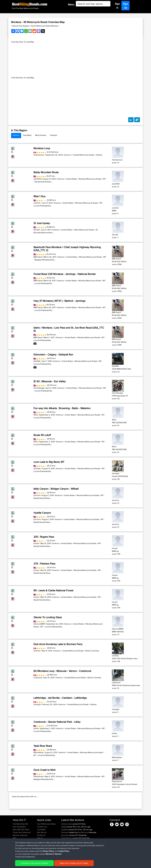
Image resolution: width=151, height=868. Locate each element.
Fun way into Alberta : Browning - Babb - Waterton (62, 408)
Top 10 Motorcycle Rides (46, 839)
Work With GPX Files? (21, 845)
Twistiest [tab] (53, 135)
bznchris (37, 495)
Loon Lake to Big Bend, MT (49, 462)
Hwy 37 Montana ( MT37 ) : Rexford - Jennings (59, 301)
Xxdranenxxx (39, 155)
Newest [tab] (16, 135)
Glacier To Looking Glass (48, 617)
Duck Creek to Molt (44, 770)
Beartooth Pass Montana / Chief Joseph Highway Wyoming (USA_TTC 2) (67, 249)
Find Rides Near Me (20, 839)
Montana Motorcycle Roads (90, 179)
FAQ (14, 853)
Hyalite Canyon (42, 513)
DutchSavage (39, 388)
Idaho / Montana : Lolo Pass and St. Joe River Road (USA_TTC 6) (69, 329)
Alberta (99, 155)
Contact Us (41, 850)
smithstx (37, 651)
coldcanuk (38, 678)
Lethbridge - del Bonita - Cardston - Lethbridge (60, 698)
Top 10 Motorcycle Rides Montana (45, 26)
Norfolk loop (83, 848)
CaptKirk (65, 845)
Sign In (117, 6)
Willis (36, 415)
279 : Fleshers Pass (44, 564)
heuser (36, 543)
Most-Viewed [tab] (41, 135)
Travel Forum (42, 842)
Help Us (40, 853)
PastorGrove (39, 776)
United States (71, 179)
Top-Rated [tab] (27, 135)
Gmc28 (36, 230)
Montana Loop (42, 148)
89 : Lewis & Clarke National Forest (53, 590)
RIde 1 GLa (39, 196)
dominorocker (67, 839)
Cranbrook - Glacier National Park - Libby (57, 722)
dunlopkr (37, 468)
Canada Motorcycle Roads (83, 155)
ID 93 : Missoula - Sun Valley (50, 381)
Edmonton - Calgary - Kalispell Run (53, 354)
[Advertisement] (75, 60)
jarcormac (65, 850)
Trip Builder (41, 845)
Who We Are (42, 848)
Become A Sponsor (20, 850)
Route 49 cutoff (42, 435)
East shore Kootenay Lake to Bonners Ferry (58, 644)
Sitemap (35, 865)
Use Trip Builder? (19, 842)
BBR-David (38, 257)
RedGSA (37, 361)
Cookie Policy (56, 865)
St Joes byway (42, 223)
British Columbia (92, 651)
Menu (71, 4)
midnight (37, 704)
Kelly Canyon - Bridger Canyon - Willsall (56, 489)
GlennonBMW (39, 624)
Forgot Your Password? (22, 848)
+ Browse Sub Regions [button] (21, 26)
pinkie (36, 728)
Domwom (65, 848)
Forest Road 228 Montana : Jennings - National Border (65, 274)
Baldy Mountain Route (46, 172)
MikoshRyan (39, 752)
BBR (80, 839)
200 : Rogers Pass (44, 537)
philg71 (64, 842)
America (67, 155)
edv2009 (37, 179)
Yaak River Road (43, 746)
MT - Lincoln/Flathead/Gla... (52, 627)
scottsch (37, 203)
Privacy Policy (44, 865)
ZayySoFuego (67, 853)
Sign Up (125, 6)
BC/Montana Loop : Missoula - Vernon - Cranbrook (62, 671)
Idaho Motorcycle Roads (84, 230)
